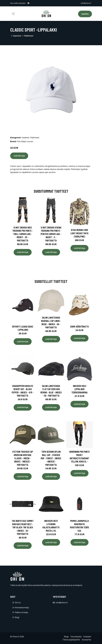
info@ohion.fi (86, 3)
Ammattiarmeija (22, 608)
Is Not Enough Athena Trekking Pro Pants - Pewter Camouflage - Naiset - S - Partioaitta (51, 234)
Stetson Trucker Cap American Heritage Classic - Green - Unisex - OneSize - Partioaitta (23, 458)
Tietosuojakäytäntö (71, 640)
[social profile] (28, 3)
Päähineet (29, 36)
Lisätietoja (19, 156)
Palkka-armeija (21, 612)
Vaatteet (17, 36)
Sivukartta (86, 640)
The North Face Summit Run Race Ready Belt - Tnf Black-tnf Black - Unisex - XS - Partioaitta (23, 527)
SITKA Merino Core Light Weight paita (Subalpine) (79, 233)
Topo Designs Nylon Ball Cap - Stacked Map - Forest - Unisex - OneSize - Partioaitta (51, 458)
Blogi (17, 617)
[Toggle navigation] (13, 14)
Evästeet (87, 637)
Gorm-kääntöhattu (79, 326)
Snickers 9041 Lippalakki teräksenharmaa (79, 389)
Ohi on (18, 603)
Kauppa (85, 14)
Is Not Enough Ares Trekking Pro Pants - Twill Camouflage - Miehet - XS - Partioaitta (23, 234)
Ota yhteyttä (76, 637)
